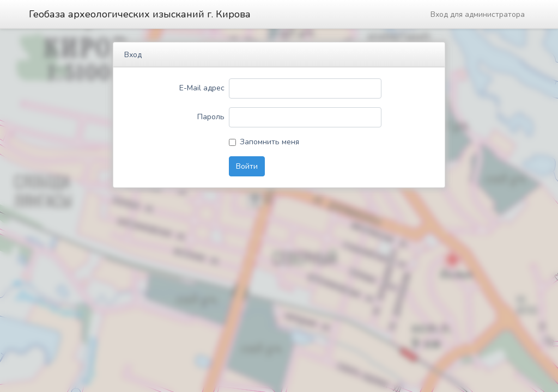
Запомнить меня (269, 142)
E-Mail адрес (202, 88)
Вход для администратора (478, 14)
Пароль (211, 117)
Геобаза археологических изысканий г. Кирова (140, 14)
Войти (247, 166)
